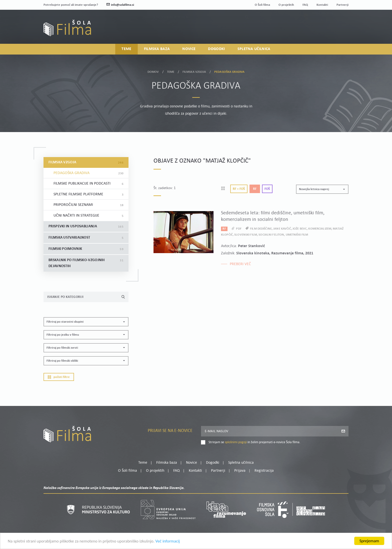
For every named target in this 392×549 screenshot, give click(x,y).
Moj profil (323, 24)
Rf (255, 189)
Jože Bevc (300, 229)
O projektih (286, 5)
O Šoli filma (262, 5)
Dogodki (216, 49)
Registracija (340, 30)
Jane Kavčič (282, 229)
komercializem (320, 229)
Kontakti (322, 5)
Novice (189, 49)
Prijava (317, 30)
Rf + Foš (239, 189)
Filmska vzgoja (194, 70)
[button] (86, 322)
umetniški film (297, 235)
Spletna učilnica (254, 49)
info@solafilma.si (120, 5)
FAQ (305, 5)
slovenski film (246, 235)
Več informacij (168, 542)
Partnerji (342, 5)
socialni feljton (271, 235)
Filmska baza (157, 49)
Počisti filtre (59, 377)
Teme (126, 49)
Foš (267, 189)
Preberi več (240, 264)
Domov (153, 70)
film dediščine (261, 229)
